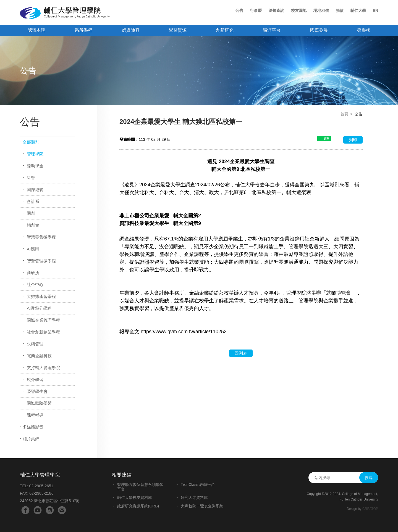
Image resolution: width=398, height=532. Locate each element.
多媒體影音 (33, 427)
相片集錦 (31, 439)
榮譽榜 (364, 30)
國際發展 (319, 30)
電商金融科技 (39, 356)
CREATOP (370, 509)
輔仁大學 (358, 10)
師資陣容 (131, 30)
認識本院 (36, 30)
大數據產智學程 (41, 296)
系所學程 (83, 30)
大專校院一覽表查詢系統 (202, 506)
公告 (239, 10)
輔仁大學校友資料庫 (135, 497)
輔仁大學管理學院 (65, 13)
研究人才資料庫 (194, 497)
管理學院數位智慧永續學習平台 (140, 487)
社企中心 (35, 284)
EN (375, 10)
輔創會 (33, 225)
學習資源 (178, 30)
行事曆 (256, 10)
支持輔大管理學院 (43, 368)
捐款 (340, 10)
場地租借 (321, 10)
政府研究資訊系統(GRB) (138, 506)
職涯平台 (272, 30)
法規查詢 (276, 10)
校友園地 (299, 10)
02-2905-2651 (41, 486)
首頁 (344, 114)
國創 (31, 213)
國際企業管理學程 (43, 320)
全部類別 (31, 142)
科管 (31, 178)
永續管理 (35, 344)
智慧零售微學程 (41, 237)
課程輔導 (35, 415)
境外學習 (35, 379)
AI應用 (33, 249)
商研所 (33, 273)
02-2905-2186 (41, 493)
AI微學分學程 (39, 308)
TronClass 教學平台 (198, 485)
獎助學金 (35, 166)
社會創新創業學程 (43, 332)
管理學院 (35, 154)
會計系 (33, 201)
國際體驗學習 (39, 403)
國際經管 (35, 190)
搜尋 (369, 478)
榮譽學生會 (37, 391)
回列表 (241, 353)
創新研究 (225, 30)
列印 (353, 140)
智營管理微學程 (41, 261)
